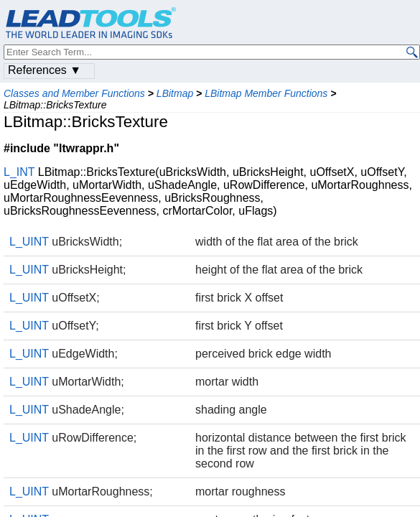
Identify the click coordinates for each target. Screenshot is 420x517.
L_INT (19, 172)
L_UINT (29, 242)
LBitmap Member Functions (266, 93)
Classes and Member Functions (74, 93)
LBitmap (175, 93)
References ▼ (45, 70)
